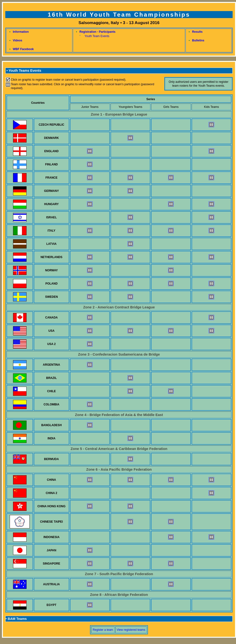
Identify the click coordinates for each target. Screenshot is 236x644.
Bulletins (198, 40)
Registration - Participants (97, 32)
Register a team (103, 630)
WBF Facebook (23, 49)
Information (21, 32)
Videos (17, 40)
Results (197, 32)
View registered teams (131, 630)
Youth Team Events (97, 36)
